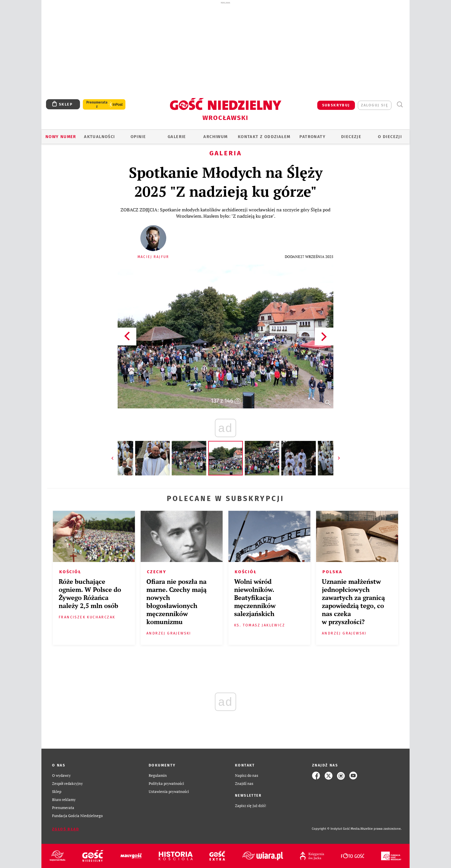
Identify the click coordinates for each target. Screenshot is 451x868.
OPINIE (138, 137)
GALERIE (177, 137)
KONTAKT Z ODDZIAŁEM (264, 137)
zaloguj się (375, 105)
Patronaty (313, 137)
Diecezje (351, 137)
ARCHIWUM (215, 137)
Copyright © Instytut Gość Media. (336, 829)
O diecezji (390, 137)
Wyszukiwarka (400, 105)
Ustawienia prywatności (169, 792)
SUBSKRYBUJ (336, 105)
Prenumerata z (97, 104)
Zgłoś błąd (66, 829)
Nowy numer (61, 137)
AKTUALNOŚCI (99, 137)
